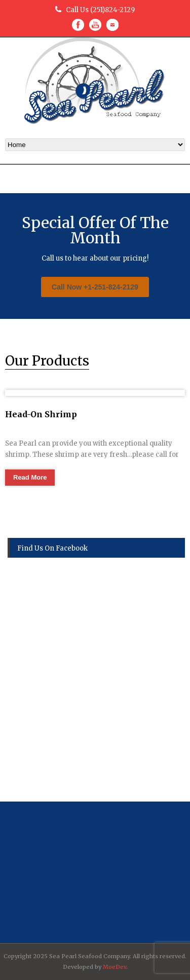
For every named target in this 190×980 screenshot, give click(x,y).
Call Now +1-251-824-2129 (95, 287)
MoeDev (115, 967)
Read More (30, 477)
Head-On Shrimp (41, 414)
